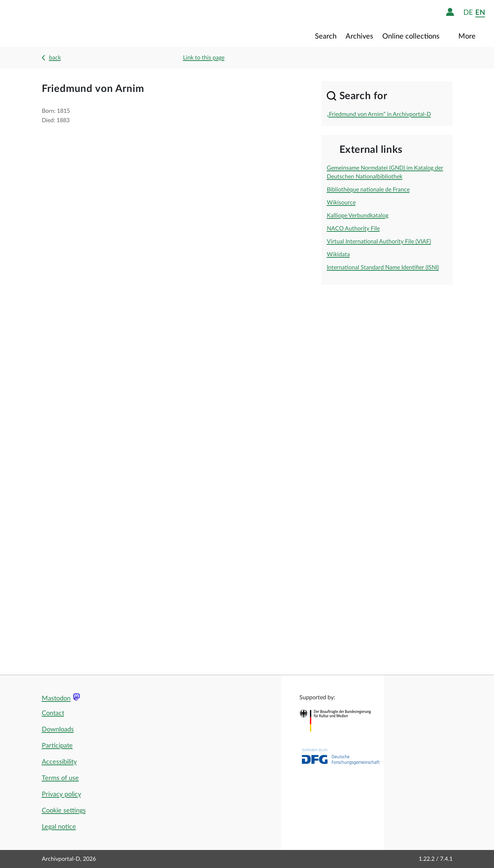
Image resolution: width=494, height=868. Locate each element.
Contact (53, 713)
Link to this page (204, 58)
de (468, 12)
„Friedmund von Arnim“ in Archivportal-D (379, 114)
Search (326, 36)
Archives (359, 36)
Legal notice (59, 827)
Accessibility (59, 762)
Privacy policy (61, 794)
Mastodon (56, 699)
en (480, 12)
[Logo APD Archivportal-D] (53, 23)
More (468, 36)
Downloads (58, 730)
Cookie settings (64, 811)
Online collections (412, 36)
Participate (57, 746)
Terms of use (60, 778)
